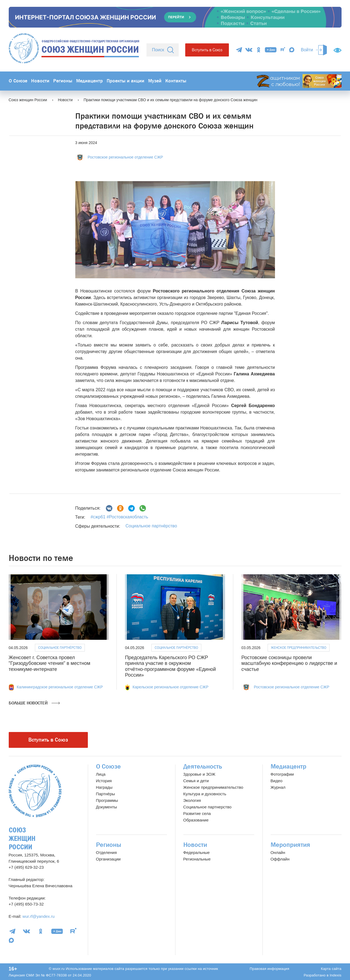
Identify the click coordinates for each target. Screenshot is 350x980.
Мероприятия (290, 845)
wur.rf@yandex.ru (38, 916)
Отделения (107, 852)
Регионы (63, 81)
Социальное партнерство (207, 807)
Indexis (335, 975)
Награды (104, 787)
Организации (108, 859)
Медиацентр (89, 81)
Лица (101, 774)
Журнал (278, 787)
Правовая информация (269, 969)
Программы (107, 800)
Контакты (176, 81)
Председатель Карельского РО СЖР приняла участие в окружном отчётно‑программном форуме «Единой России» (170, 666)
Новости (40, 81)
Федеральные (197, 852)
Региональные (197, 859)
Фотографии (282, 774)
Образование (196, 820)
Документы (107, 807)
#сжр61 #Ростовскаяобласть (119, 517)
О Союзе (18, 81)
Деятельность (203, 767)
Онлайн (278, 852)
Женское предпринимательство (299, 648)
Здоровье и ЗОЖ (199, 774)
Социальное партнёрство (151, 526)
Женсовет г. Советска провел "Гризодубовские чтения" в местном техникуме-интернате (50, 663)
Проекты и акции (125, 81)
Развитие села (197, 813)
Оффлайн (280, 859)
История (104, 781)
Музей (155, 81)
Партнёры (106, 794)
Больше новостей (34, 703)
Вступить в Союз (207, 50)
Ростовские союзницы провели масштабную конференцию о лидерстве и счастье (289, 663)
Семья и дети (196, 781)
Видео (277, 781)
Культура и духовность (205, 794)
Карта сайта (331, 969)
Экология (192, 800)
